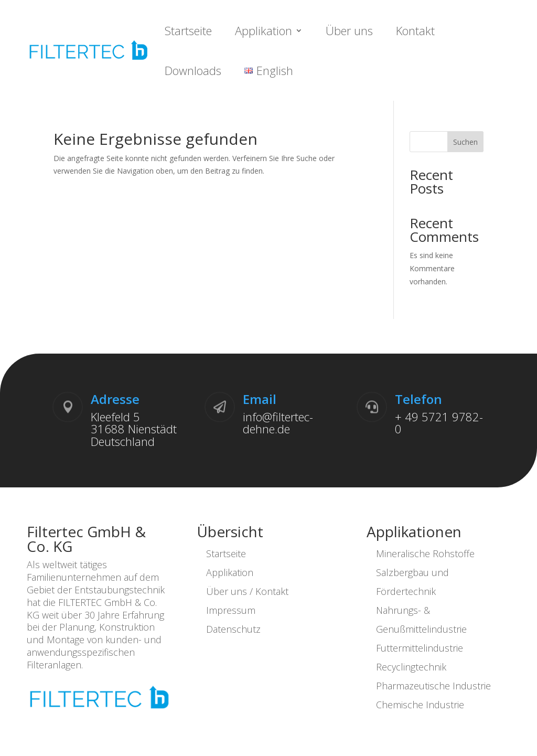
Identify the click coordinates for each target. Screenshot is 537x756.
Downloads (193, 70)
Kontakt (415, 30)
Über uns (349, 30)
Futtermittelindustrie (420, 648)
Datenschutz (233, 629)
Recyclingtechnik (411, 667)
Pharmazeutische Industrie (433, 686)
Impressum (231, 610)
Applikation (264, 30)
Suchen (465, 142)
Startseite (188, 30)
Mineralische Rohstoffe (425, 553)
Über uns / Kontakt (247, 591)
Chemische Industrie (420, 705)
